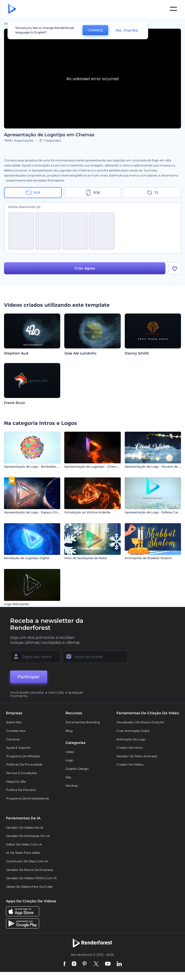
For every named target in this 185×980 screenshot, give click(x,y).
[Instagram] (74, 964)
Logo (69, 760)
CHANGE (95, 30)
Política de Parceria (21, 790)
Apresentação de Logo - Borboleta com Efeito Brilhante (46, 466)
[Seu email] (95, 657)
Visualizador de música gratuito (140, 722)
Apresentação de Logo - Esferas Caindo (154, 512)
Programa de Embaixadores (27, 798)
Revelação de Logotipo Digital (27, 558)
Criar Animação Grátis (133, 731)
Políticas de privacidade (24, 764)
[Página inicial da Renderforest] (12, 9)
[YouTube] (108, 964)
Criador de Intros (130, 748)
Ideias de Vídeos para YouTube (29, 887)
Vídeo (70, 752)
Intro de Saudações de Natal (85, 558)
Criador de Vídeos (130, 764)
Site (68, 777)
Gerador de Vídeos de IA (25, 828)
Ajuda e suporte (18, 748)
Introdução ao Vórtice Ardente (87, 512)
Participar (29, 677)
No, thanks (127, 30)
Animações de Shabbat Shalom (148, 558)
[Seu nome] (35, 657)
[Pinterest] (85, 964)
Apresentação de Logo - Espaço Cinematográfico (41, 512)
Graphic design (77, 769)
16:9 (33, 193)
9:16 (93, 193)
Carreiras (13, 739)
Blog (69, 731)
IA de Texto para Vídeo (23, 853)
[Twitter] (96, 964)
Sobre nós (14, 722)
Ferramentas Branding (83, 722)
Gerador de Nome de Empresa (29, 870)
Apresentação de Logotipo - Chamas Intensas (99, 466)
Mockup (72, 786)
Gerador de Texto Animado (137, 756)
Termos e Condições (21, 773)
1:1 (152, 193)
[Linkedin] (119, 964)
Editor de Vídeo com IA (24, 844)
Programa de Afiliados (23, 756)
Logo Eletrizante (16, 604)
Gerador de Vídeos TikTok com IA (31, 878)
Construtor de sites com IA (27, 861)
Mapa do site (16, 782)
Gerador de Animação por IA (28, 836)
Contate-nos (16, 731)
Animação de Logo (131, 739)
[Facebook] (65, 964)
